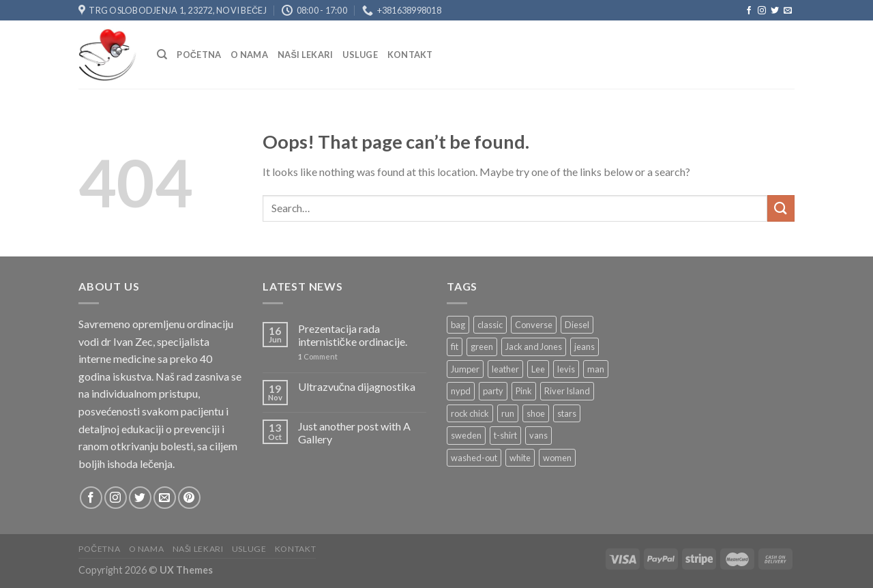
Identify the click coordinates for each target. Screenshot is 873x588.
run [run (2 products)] (508, 413)
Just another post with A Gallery (354, 432)
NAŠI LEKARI (305, 55)
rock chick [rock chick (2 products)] (470, 413)
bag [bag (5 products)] (458, 325)
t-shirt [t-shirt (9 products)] (505, 435)
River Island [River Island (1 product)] (567, 391)
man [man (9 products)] (596, 369)
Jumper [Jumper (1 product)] (465, 369)
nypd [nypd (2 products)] (461, 391)
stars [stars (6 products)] (567, 413)
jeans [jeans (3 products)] (585, 347)
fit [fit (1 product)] (455, 347)
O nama (249, 55)
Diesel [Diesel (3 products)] (577, 325)
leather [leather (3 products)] (505, 369)
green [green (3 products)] (482, 347)
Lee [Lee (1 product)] (538, 369)
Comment (318, 356)
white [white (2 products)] (520, 458)
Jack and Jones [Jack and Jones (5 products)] (534, 347)
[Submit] (781, 208)
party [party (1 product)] (493, 391)
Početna (199, 55)
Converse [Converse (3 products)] (534, 325)
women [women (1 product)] (557, 458)
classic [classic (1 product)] (490, 325)
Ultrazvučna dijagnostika (357, 386)
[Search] (162, 55)
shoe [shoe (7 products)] (536, 413)
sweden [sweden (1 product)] (466, 435)
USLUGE (360, 55)
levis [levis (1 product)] (566, 369)
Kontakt (410, 55)
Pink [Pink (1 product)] (524, 391)
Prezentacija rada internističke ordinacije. (353, 335)
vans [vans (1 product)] (538, 435)
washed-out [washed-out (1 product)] (474, 458)
